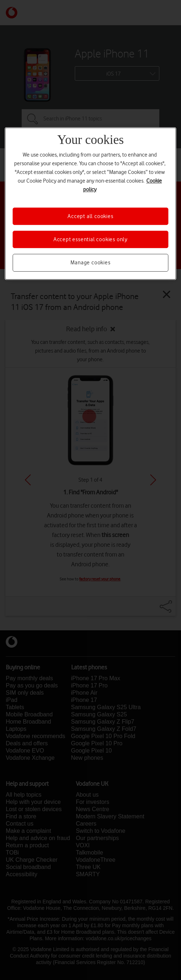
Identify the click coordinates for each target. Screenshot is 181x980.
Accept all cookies (90, 216)
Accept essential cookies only (90, 239)
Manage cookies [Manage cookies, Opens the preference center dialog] (90, 263)
